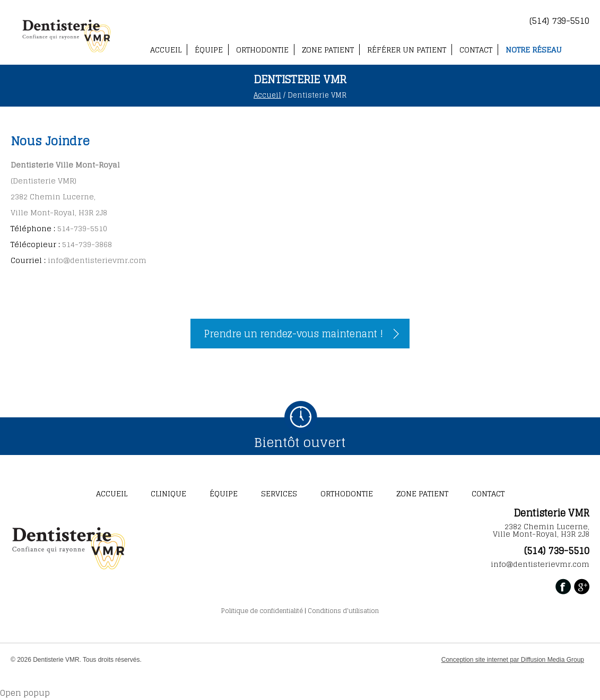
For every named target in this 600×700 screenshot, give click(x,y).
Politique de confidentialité (262, 611)
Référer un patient (407, 50)
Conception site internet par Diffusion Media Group (513, 660)
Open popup (25, 693)
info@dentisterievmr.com (97, 260)
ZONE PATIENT (328, 50)
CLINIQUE (168, 493)
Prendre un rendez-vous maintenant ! (293, 334)
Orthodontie (262, 50)
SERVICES (279, 493)
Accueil (267, 95)
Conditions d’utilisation (343, 611)
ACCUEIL (166, 50)
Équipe (209, 50)
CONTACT (476, 50)
